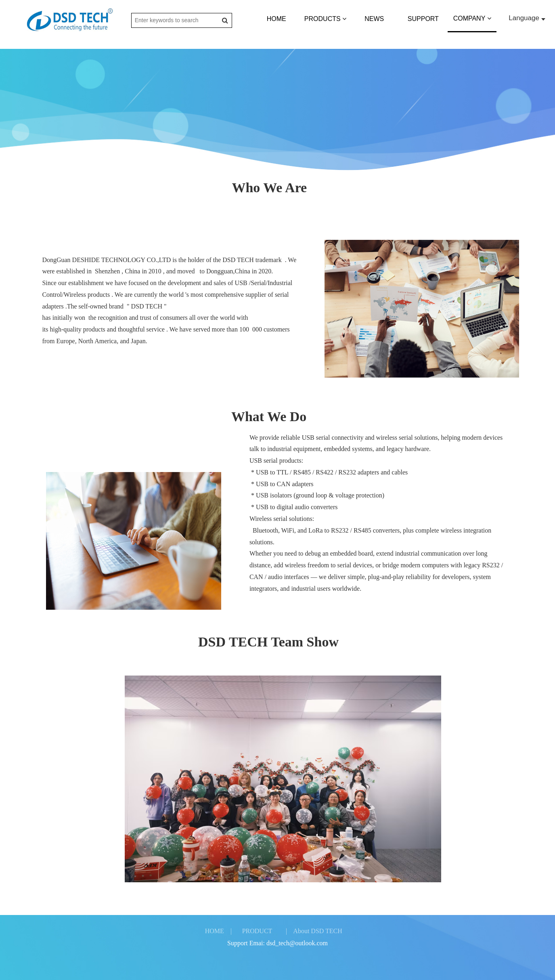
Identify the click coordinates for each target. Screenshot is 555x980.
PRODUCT (257, 931)
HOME (276, 19)
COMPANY (472, 18)
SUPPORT (423, 19)
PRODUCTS (325, 19)
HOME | (218, 931)
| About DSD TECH (314, 931)
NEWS (374, 19)
